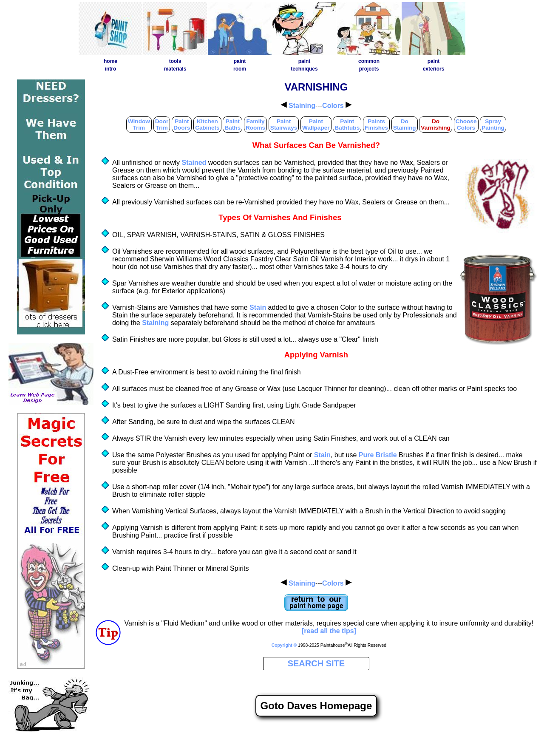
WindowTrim (139, 125)
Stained (194, 163)
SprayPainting (493, 125)
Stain (258, 307)
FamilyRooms (255, 125)
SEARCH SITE (316, 663)
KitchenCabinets (207, 125)
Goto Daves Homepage (316, 706)
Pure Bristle (378, 455)
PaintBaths (232, 125)
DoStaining (405, 125)
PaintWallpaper (316, 125)
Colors (333, 106)
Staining (302, 106)
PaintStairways (284, 125)
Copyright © (284, 646)
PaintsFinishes (376, 125)
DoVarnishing (436, 125)
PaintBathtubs (347, 125)
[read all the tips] (329, 631)
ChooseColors (466, 125)
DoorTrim (162, 125)
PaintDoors (182, 125)
